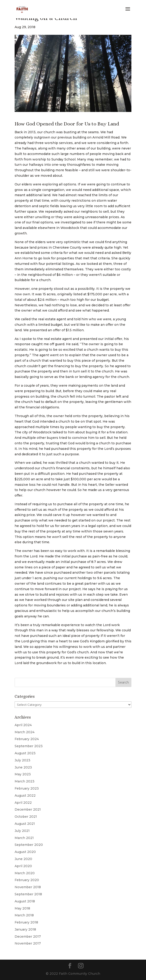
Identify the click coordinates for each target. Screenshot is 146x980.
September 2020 (29, 845)
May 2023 (23, 774)
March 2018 (24, 915)
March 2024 (25, 732)
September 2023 (29, 746)
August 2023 (25, 753)
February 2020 (27, 880)
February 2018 (26, 922)
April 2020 (23, 866)
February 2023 (27, 788)
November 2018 (28, 887)
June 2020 (23, 859)
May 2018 (22, 908)
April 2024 (23, 725)
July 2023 (22, 760)
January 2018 (25, 929)
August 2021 (25, 824)
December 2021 (28, 809)
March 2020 (25, 873)
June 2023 (23, 767)
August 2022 (25, 795)
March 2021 (24, 838)
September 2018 (28, 894)
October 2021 (26, 817)
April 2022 (23, 803)
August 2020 (25, 852)
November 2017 (28, 943)
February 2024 (27, 739)
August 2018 (25, 901)
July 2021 (22, 831)
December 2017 (28, 937)
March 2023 (25, 781)
